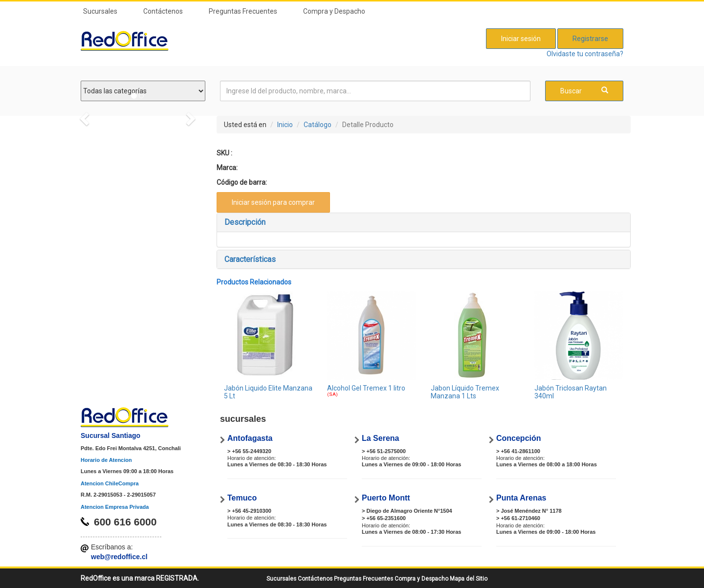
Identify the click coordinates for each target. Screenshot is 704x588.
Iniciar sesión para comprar (273, 202)
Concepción (519, 438)
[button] (424, 222)
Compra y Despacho (334, 11)
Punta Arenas (521, 498)
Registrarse (590, 39)
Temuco (242, 498)
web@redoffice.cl (119, 557)
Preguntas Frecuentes (243, 11)
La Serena (380, 438)
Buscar (584, 91)
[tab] (424, 222)
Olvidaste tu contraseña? (585, 54)
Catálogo (318, 125)
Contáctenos (163, 11)
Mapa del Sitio (469, 579)
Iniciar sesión (521, 39)
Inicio (285, 125)
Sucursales (100, 11)
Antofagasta (250, 438)
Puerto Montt (386, 498)
